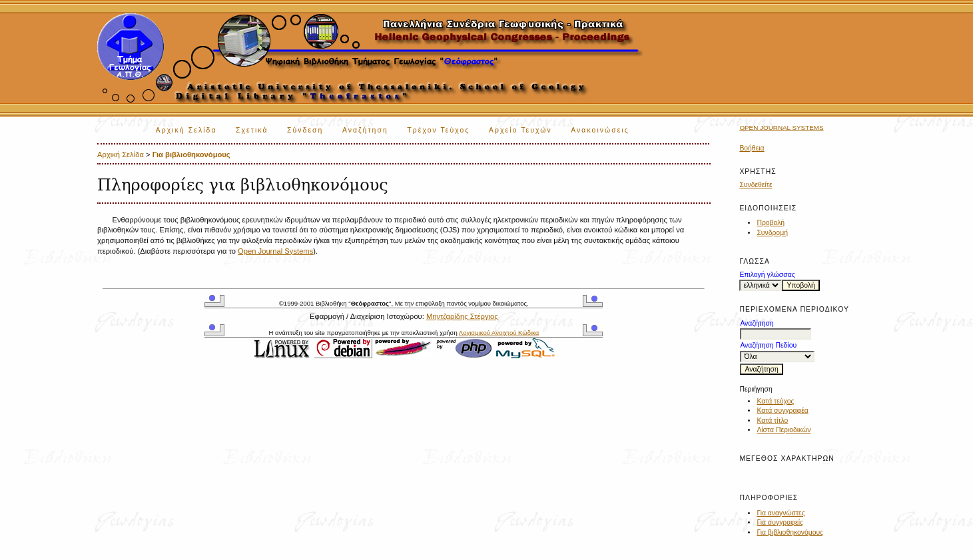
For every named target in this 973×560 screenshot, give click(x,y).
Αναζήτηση (365, 130)
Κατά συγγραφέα (782, 411)
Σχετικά (252, 130)
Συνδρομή (772, 233)
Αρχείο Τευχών (520, 130)
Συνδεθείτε (756, 185)
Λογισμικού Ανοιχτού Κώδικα (499, 333)
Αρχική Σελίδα (186, 130)
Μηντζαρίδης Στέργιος (462, 316)
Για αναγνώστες (781, 513)
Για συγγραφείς (780, 522)
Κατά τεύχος (775, 401)
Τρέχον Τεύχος (438, 130)
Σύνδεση (305, 130)
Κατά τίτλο (772, 420)
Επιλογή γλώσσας (767, 275)
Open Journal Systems (781, 128)
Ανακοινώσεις (600, 130)
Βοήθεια (752, 148)
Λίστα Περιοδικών (784, 430)
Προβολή (771, 223)
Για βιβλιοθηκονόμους (790, 532)
